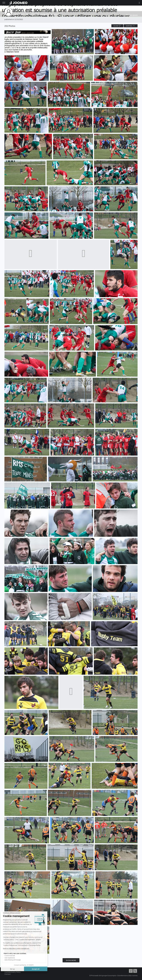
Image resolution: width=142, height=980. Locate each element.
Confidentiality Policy (13, 972)
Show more (71, 960)
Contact (8, 974)
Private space (132, 15)
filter (117, 26)
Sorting (131, 26)
